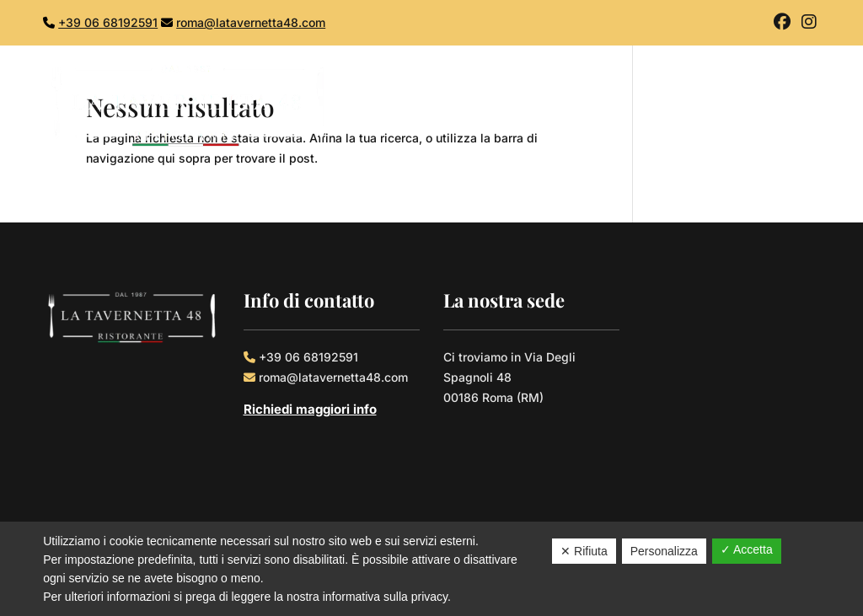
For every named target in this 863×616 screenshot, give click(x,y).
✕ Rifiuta (584, 551)
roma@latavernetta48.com (251, 22)
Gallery (723, 107)
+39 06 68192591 (108, 22)
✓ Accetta (747, 549)
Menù (660, 107)
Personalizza (664, 551)
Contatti (793, 107)
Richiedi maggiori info (310, 409)
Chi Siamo (587, 107)
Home (514, 107)
